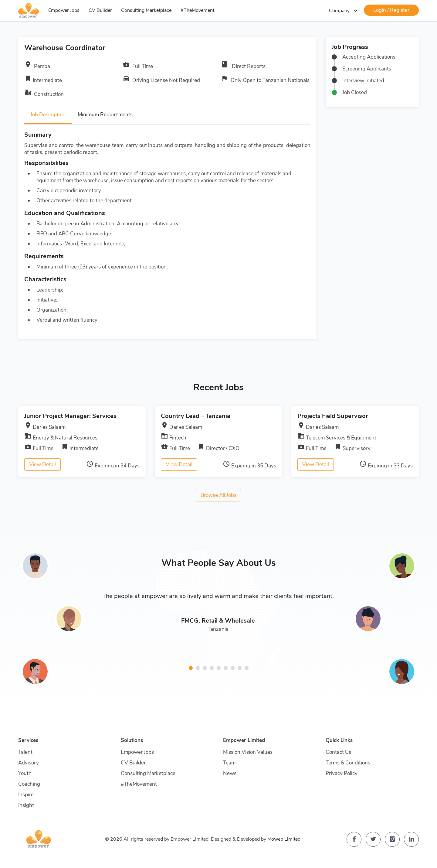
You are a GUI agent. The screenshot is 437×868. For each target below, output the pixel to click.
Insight (26, 805)
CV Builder (100, 10)
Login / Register (391, 10)
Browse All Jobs (218, 495)
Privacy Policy (342, 773)
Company (344, 11)
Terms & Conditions (348, 763)
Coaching (29, 784)
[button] (191, 668)
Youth (25, 773)
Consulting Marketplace (146, 10)
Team (229, 763)
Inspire (26, 795)
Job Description (48, 115)
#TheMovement (197, 10)
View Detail (42, 465)
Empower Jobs (64, 10)
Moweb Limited (284, 839)
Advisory (29, 763)
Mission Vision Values (248, 752)
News (230, 773)
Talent (25, 752)
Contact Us (338, 752)
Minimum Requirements (105, 115)
